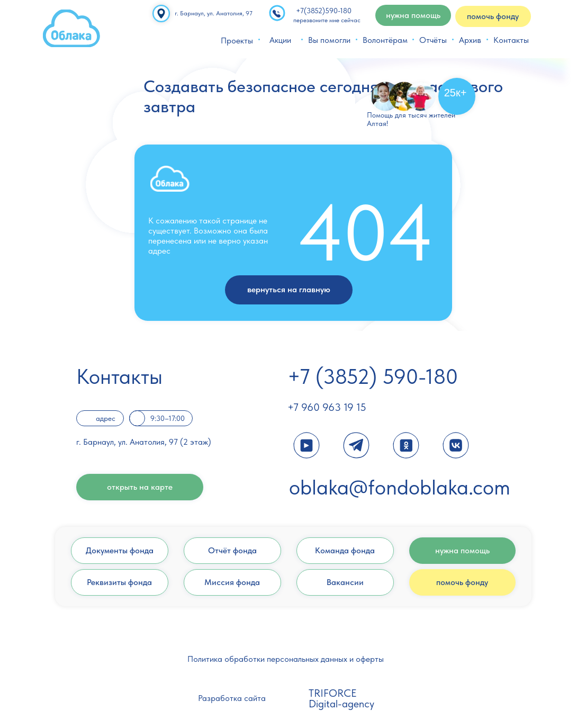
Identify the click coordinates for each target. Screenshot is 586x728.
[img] (71, 28)
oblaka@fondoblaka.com (400, 487)
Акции (280, 40)
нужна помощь (462, 550)
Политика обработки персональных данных (267, 659)
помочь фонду (462, 582)
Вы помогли (329, 40)
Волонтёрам (385, 40)
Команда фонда (345, 550)
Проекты (237, 41)
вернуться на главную (289, 289)
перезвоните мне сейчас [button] (327, 20)
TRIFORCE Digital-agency (341, 698)
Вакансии (345, 582)
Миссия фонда (232, 582)
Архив (470, 40)
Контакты (511, 40)
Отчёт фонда (232, 550)
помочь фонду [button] (493, 16)
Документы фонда (120, 550)
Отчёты (433, 40)
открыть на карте (140, 487)
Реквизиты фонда (119, 582)
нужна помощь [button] (413, 15)
